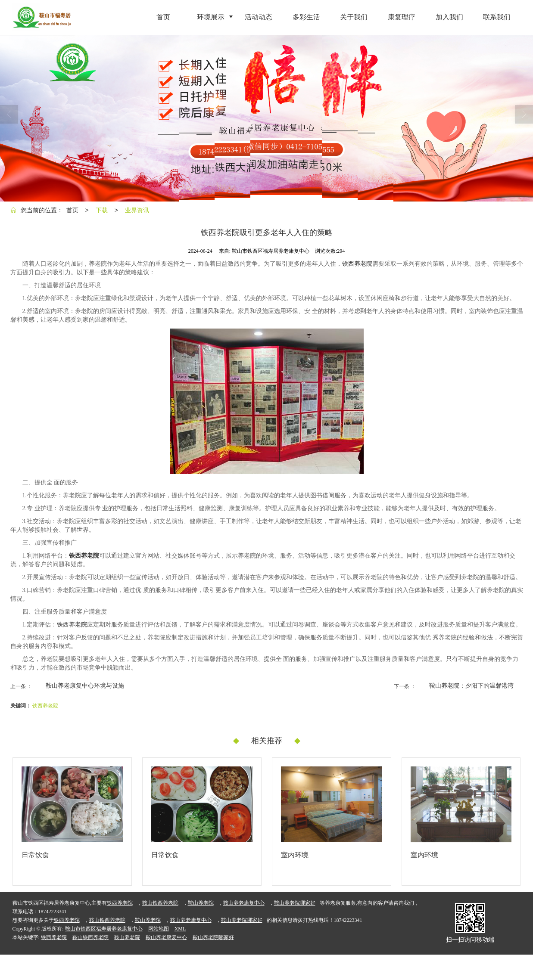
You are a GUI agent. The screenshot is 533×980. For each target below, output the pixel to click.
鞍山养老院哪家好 (295, 903)
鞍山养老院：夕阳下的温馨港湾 (471, 685)
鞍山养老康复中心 (244, 903)
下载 (102, 210)
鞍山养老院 (201, 903)
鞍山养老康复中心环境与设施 (85, 685)
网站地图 (159, 929)
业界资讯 (137, 210)
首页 (72, 210)
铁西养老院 (357, 264)
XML (180, 929)
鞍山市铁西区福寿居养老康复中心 (104, 929)
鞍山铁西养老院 (160, 903)
